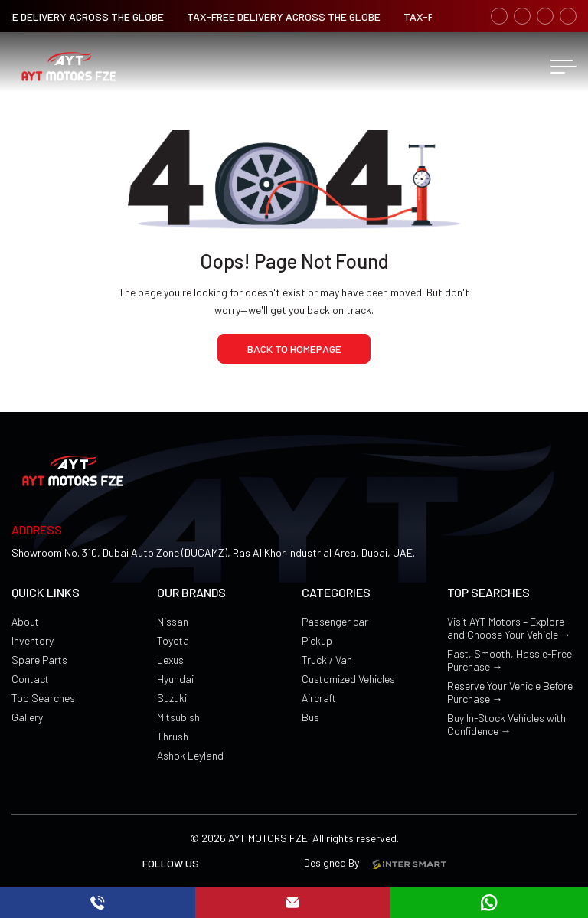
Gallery (27, 717)
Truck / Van (327, 660)
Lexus (170, 660)
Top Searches (43, 698)
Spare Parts (39, 660)
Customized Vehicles (348, 679)
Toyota (173, 640)
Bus (310, 717)
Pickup (317, 640)
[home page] (294, 349)
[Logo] (69, 67)
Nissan (173, 621)
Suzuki (172, 698)
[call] (98, 903)
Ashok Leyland (190, 755)
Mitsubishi (180, 717)
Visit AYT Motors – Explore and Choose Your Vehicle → (509, 628)
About (25, 621)
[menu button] (563, 67)
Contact (30, 679)
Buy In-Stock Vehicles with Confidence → (506, 724)
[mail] (292, 903)
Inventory (33, 640)
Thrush (173, 736)
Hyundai (175, 679)
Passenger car (335, 621)
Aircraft (319, 698)
